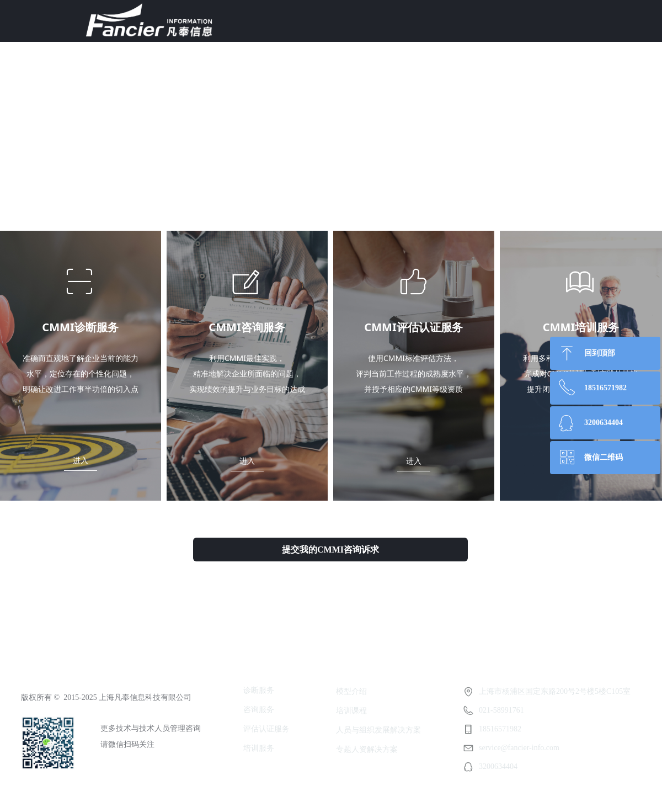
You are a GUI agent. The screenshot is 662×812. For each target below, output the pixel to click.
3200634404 (604, 423)
